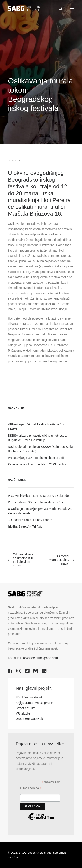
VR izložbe (23, 713)
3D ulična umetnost (29, 697)
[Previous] (21, 560)
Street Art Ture (26, 708)
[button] (72, 9)
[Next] (61, 560)
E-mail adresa (31, 789)
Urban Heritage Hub (29, 719)
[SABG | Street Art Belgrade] (25, 9)
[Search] (59, 9)
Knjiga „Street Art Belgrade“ (34, 703)
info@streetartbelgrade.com (39, 658)
